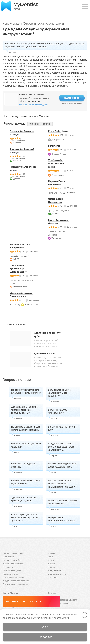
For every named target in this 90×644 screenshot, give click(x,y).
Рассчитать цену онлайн (23, 601)
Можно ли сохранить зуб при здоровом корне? (63, 502)
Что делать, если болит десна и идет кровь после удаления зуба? (61, 447)
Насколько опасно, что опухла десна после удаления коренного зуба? (61, 484)
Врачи (50, 557)
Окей (45, 627)
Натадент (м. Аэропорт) (23, 167)
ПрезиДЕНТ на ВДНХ (20, 256)
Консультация (12, 24)
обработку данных (25, 618)
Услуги (51, 560)
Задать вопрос (72, 98)
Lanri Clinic (54, 146)
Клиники (51, 553)
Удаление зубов (44, 353)
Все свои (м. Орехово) (22, 149)
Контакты (52, 593)
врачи (46, 124)
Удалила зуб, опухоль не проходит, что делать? (23, 499)
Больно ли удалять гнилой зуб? (61, 428)
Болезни (52, 564)
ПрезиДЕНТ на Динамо (59, 211)
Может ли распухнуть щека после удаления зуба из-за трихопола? (25, 518)
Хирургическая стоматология (45, 24)
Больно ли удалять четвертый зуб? (58, 411)
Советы (51, 567)
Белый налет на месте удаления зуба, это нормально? (59, 393)
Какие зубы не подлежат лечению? (23, 465)
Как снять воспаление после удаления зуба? (25, 482)
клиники (34, 124)
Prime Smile (54, 131)
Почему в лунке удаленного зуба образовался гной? (62, 465)
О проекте (52, 577)
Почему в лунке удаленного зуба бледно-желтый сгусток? (26, 391)
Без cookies (45, 637)
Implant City (15, 305)
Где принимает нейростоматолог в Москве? (62, 519)
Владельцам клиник (57, 574)
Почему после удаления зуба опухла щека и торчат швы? (26, 428)
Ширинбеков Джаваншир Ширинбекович (19, 269)
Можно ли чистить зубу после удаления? (26, 445)
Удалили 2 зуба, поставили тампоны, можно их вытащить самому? (25, 410)
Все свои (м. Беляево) (22, 131)
